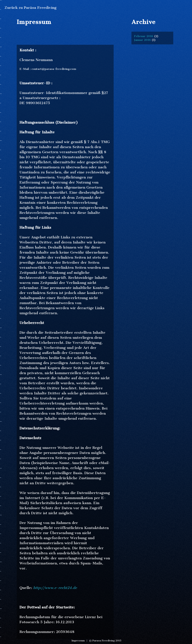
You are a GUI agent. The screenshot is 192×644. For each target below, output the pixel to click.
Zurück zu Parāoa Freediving (30, 8)
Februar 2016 (144, 36)
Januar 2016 (142, 40)
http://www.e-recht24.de (55, 588)
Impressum (78, 641)
